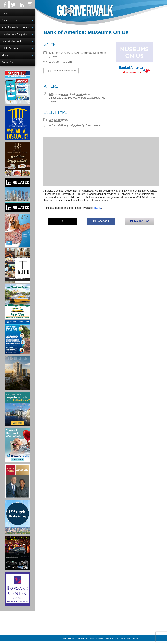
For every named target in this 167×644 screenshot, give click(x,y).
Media (5, 57)
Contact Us (8, 65)
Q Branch (135, 641)
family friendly (76, 125)
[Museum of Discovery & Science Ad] (18, 126)
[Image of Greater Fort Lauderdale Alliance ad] (18, 412)
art (51, 125)
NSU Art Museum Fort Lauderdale (69, 94)
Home (5, 13)
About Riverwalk (11, 20)
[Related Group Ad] (18, 197)
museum (97, 125)
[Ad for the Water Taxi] (18, 304)
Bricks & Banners (11, 50)
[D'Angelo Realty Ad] (18, 519)
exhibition (60, 125)
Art (51, 120)
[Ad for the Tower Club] (18, 268)
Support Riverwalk (11, 43)
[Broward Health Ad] (18, 448)
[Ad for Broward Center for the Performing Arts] (18, 591)
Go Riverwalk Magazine (14, 35)
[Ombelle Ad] (18, 376)
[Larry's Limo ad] (18, 555)
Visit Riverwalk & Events (15, 28)
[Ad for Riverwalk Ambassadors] (18, 340)
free (88, 125)
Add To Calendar (61, 71)
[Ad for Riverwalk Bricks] (18, 233)
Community (61, 120)
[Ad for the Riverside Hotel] (18, 162)
